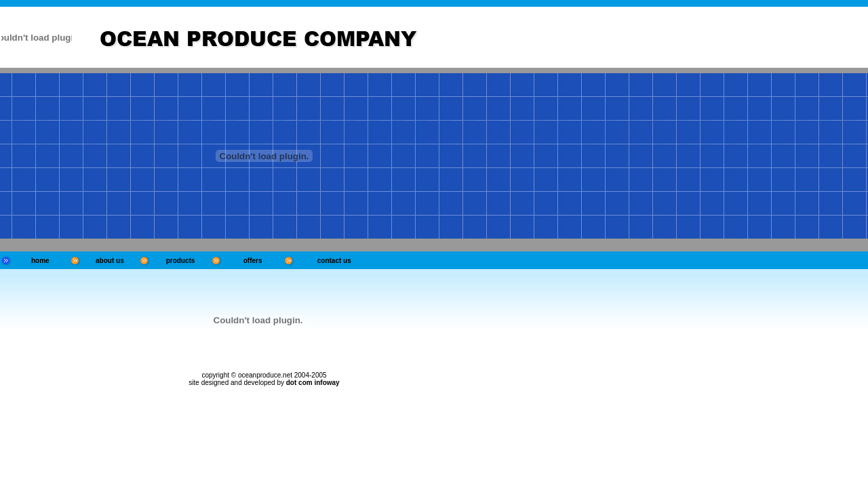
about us (110, 261)
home (40, 261)
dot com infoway (313, 383)
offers (253, 261)
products (181, 261)
